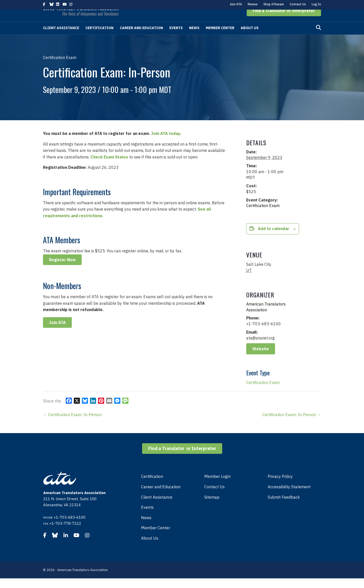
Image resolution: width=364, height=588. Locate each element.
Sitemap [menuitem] (212, 507)
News (194, 37)
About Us (250, 37)
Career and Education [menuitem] (161, 496)
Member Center (220, 37)
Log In (316, 4)
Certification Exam (263, 215)
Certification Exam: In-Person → (292, 424)
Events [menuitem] (147, 517)
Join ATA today (166, 143)
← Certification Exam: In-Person (72, 424)
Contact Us (298, 4)
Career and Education (141, 37)
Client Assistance (61, 37)
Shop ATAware (274, 4)
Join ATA (236, 4)
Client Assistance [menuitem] (157, 507)
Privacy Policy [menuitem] (280, 486)
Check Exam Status (109, 167)
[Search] (318, 37)
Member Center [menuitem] (156, 537)
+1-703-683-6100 (70, 527)
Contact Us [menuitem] (214, 496)
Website (261, 358)
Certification (99, 37)
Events (176, 37)
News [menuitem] (146, 527)
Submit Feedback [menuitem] (284, 507)
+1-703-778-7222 (65, 533)
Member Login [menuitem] (217, 486)
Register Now (62, 269)
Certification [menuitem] (152, 486)
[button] (284, 20)
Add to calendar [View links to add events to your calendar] (274, 238)
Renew (253, 4)
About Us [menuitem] (150, 548)
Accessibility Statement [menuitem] (289, 496)
